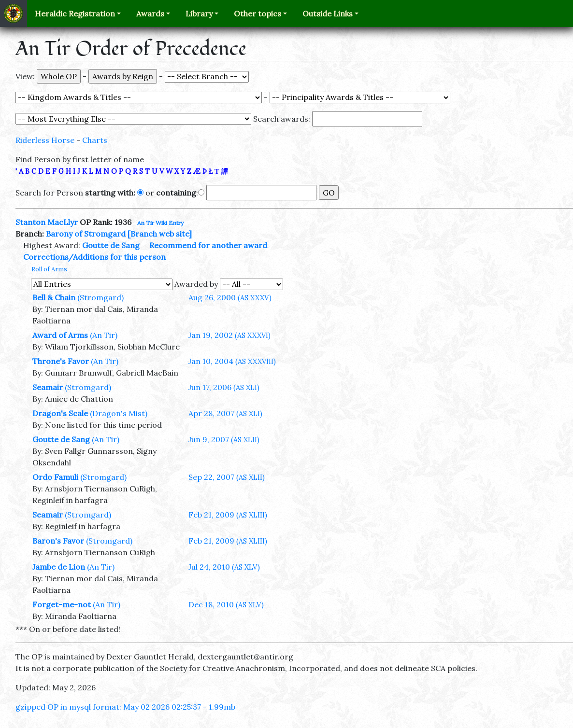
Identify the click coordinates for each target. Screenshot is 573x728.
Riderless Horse (45, 140)
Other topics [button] (258, 14)
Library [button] (199, 14)
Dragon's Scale (60, 413)
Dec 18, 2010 (226, 604)
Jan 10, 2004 (232, 361)
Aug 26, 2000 (230, 297)
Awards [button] (150, 14)
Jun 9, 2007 (224, 439)
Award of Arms (60, 335)
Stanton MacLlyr (47, 222)
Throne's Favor (61, 361)
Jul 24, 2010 (224, 567)
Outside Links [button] (328, 14)
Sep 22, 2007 (227, 477)
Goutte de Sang (111, 245)
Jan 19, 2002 (229, 335)
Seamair (48, 387)
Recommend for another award (208, 245)
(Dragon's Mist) (119, 413)
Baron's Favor (58, 541)
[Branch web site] (160, 234)
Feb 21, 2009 (228, 515)
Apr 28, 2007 (225, 413)
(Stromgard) (100, 297)
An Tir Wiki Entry (160, 223)
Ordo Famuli (55, 477)
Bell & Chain (54, 297)
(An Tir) (104, 335)
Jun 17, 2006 (224, 387)
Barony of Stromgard (86, 234)
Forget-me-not (62, 604)
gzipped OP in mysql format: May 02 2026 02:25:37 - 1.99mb (125, 707)
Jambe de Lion (59, 567)
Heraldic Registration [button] (75, 14)
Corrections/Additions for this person (94, 257)
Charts (95, 140)
